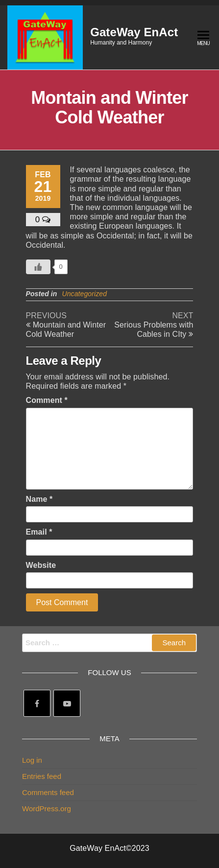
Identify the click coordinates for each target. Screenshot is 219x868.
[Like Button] (38, 267)
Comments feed (48, 792)
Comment (47, 400)
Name (39, 499)
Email (39, 532)
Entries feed (42, 776)
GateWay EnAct (134, 32)
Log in (32, 760)
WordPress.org (47, 809)
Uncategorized (84, 294)
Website (41, 565)
